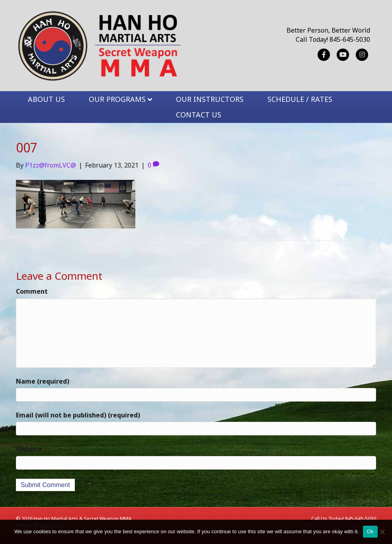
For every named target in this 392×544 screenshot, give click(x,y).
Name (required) (43, 381)
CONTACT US (199, 115)
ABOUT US (46, 99)
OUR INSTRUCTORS (210, 99)
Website (29, 449)
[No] (382, 532)
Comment (32, 291)
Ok (370, 531)
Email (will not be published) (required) (78, 415)
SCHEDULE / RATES (300, 99)
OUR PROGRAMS (117, 99)
